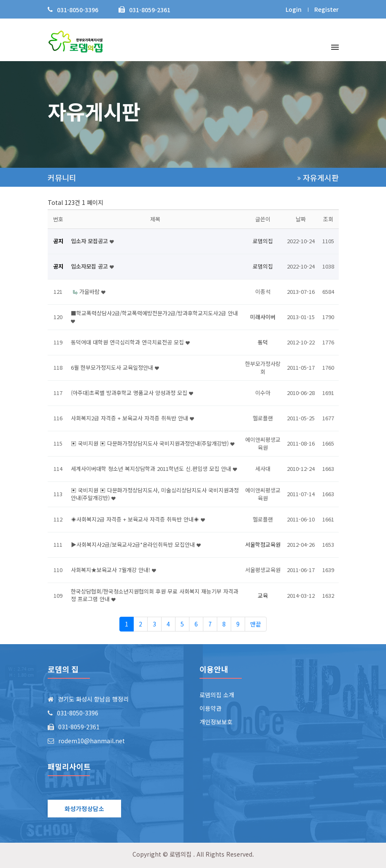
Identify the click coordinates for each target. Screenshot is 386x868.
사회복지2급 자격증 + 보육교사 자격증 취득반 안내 (132, 418)
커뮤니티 (62, 178)
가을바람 (92, 292)
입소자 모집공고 (92, 241)
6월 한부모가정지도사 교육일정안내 (115, 367)
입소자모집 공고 (92, 266)
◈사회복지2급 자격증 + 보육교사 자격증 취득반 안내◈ (138, 519)
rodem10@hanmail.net (92, 741)
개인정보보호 (216, 722)
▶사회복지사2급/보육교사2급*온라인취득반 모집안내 (136, 544)
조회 (328, 219)
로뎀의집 (181, 854)
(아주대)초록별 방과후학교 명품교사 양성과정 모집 (132, 393)
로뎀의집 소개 (217, 695)
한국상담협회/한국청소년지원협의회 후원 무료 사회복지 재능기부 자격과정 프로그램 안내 (155, 595)
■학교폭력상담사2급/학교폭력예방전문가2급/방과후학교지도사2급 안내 (154, 317)
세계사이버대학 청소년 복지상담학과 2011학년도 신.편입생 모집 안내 (154, 469)
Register (327, 9)
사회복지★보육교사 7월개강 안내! (113, 570)
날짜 (301, 219)
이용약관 (211, 708)
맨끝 (256, 624)
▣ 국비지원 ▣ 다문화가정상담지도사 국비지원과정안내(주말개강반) (153, 443)
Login (294, 9)
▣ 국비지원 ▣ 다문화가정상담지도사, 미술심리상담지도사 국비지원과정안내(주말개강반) (155, 494)
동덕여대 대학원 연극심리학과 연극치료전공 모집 (130, 342)
